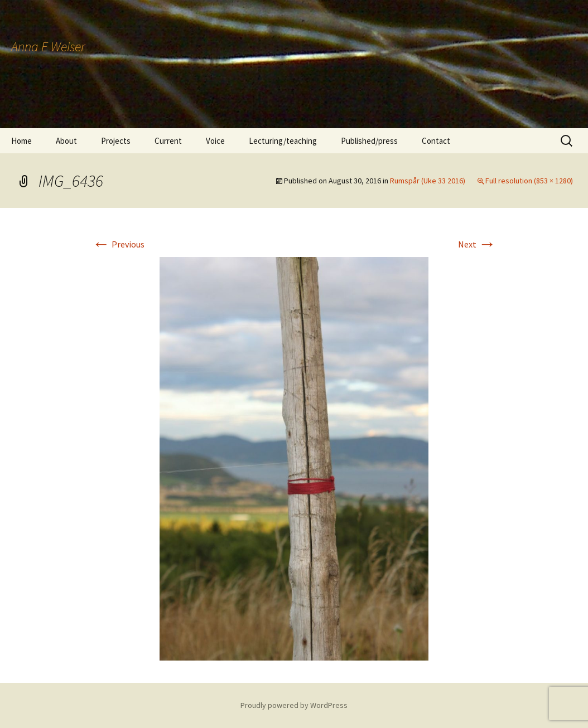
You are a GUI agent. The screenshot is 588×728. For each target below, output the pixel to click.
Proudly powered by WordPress (294, 705)
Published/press (369, 141)
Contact (436, 141)
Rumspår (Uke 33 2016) (428, 181)
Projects (116, 141)
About (66, 141)
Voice (215, 141)
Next (477, 244)
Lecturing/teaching (283, 141)
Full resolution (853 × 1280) (529, 181)
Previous (118, 244)
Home (21, 141)
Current (168, 141)
